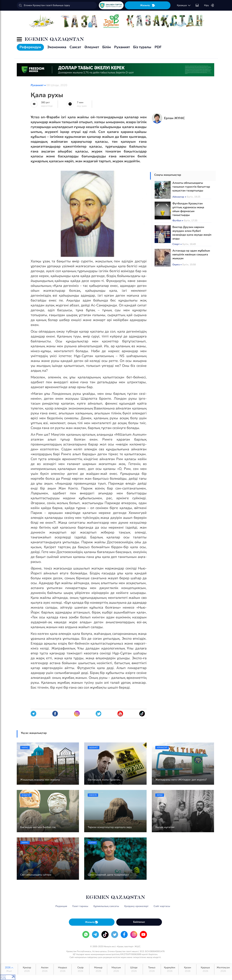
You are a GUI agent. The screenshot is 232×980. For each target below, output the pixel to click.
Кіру (209, 5)
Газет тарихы (80, 906)
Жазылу (148, 5)
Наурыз (62, 969)
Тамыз (152, 969)
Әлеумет (92, 47)
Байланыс (139, 922)
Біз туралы (142, 47)
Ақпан (45, 969)
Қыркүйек (170, 969)
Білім (107, 47)
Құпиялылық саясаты (106, 906)
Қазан (187, 969)
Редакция (61, 906)
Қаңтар (27, 969)
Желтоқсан (223, 969)
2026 (9, 969)
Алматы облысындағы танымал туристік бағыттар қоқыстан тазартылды (191, 187)
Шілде (134, 969)
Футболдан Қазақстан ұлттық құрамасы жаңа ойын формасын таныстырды (188, 209)
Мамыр (98, 969)
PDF (158, 47)
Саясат (75, 47)
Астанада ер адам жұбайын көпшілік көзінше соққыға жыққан (191, 255)
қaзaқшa (184, 5)
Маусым (116, 969)
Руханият (122, 47)
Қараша (205, 969)
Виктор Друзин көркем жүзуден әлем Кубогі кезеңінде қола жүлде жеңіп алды (192, 233)
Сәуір (80, 969)
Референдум (30, 47)
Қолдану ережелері (136, 906)
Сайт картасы (162, 906)
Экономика (57, 47)
